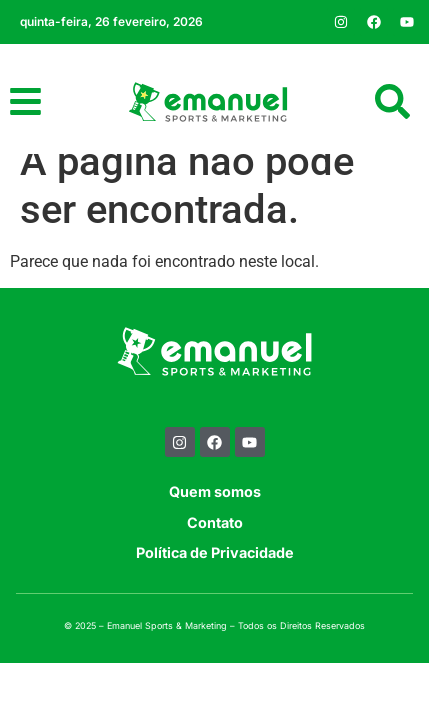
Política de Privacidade (215, 576)
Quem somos (215, 516)
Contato (215, 546)
